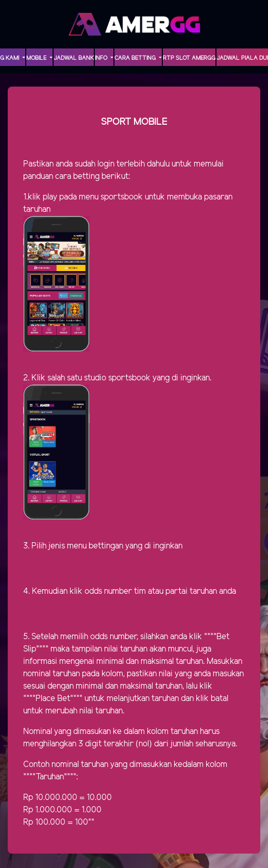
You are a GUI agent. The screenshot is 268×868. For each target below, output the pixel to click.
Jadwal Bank (74, 58)
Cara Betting (136, 58)
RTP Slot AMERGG (189, 58)
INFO (102, 58)
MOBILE (37, 58)
